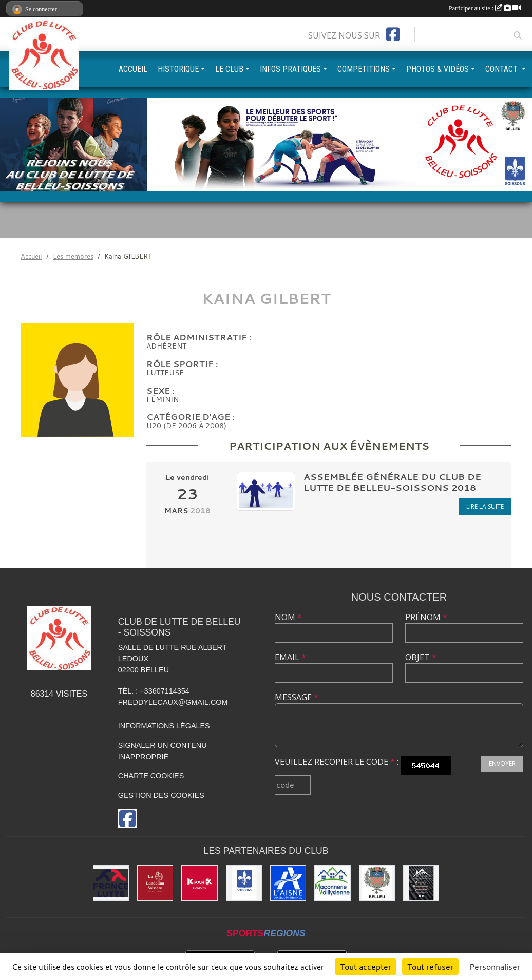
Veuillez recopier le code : (337, 762)
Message (297, 697)
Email (290, 657)
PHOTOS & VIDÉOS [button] (438, 69)
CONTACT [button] (502, 69)
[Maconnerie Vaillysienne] (332, 883)
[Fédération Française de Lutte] (111, 883)
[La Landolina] (155, 883)
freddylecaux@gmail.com (173, 702)
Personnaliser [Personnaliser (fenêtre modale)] (495, 967)
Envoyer (502, 764)
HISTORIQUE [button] (178, 69)
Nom (288, 617)
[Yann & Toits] (421, 883)
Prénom (426, 617)
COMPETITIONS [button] (364, 69)
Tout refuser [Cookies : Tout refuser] (430, 967)
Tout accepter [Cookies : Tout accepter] (366, 967)
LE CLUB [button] (229, 69)
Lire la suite (485, 506)
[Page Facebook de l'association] (393, 34)
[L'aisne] (288, 883)
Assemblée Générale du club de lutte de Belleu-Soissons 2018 (392, 482)
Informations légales (164, 726)
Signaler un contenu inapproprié (163, 751)
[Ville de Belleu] (377, 883)
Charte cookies (151, 776)
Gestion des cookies (161, 795)
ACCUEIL (133, 69)
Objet (421, 657)
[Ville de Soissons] (244, 883)
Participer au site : (485, 8)
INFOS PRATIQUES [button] (290, 69)
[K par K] (199, 883)
